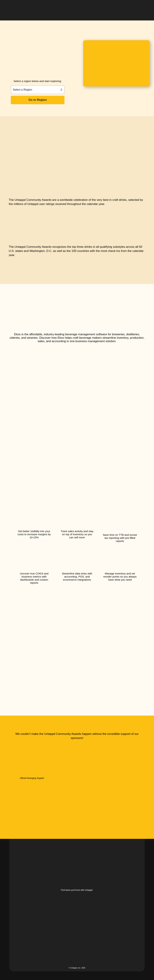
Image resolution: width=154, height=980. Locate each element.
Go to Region (38, 100)
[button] (142, 8)
